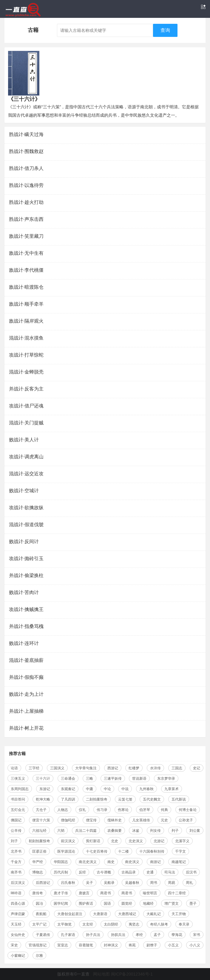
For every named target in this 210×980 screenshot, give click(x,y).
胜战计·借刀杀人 (26, 168)
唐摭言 (84, 893)
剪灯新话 (93, 841)
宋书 (197, 935)
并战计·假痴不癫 (26, 677)
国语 (107, 904)
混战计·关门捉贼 (26, 423)
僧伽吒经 (68, 820)
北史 (115, 841)
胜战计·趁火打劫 (26, 202)
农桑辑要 (115, 831)
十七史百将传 (97, 851)
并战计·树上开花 (26, 728)
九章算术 (172, 789)
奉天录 (184, 924)
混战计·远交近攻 (26, 474)
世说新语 (139, 779)
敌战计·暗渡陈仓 (26, 287)
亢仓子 (41, 810)
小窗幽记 (18, 956)
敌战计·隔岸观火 (26, 321)
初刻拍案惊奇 (39, 841)
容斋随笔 (86, 945)
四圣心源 (18, 904)
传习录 (102, 810)
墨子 (193, 904)
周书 (154, 883)
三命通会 (68, 779)
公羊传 (16, 831)
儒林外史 (115, 820)
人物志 (63, 810)
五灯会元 (18, 810)
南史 (111, 862)
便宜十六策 (41, 820)
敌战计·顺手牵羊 (26, 304)
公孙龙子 (186, 820)
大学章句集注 (86, 768)
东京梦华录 (166, 779)
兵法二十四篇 (86, 831)
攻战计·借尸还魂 (26, 406)
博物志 (38, 872)
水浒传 (155, 768)
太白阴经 (111, 924)
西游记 (113, 768)
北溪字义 (182, 841)
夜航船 (41, 914)
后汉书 (191, 872)
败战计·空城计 (24, 491)
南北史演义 (88, 862)
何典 (164, 810)
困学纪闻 (61, 904)
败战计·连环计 (24, 643)
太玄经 (88, 924)
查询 (165, 30)
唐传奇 (38, 893)
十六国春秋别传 (152, 851)
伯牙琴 (145, 810)
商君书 (106, 893)
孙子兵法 (93, 935)
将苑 (132, 945)
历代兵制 (61, 872)
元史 (164, 820)
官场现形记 (38, 945)
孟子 (157, 935)
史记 (197, 768)
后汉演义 (18, 883)
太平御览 (64, 924)
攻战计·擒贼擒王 (26, 609)
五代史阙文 (152, 799)
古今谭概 (104, 872)
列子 (175, 831)
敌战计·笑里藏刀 (26, 236)
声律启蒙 (18, 914)
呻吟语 (16, 893)
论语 (14, 768)
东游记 (45, 789)
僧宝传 (91, 820)
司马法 (170, 872)
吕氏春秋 (68, 883)
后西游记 (43, 883)
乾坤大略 (43, 799)
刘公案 (195, 831)
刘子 (14, 841)
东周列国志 (20, 789)
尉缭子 (152, 945)
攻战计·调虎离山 (26, 457)
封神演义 (111, 945)
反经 (82, 872)
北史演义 (136, 841)
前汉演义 (68, 841)
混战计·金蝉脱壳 (26, 372)
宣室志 (63, 945)
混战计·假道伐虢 (26, 525)
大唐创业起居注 (70, 914)
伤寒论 (123, 810)
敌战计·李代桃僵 (26, 270)
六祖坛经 (39, 831)
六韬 (61, 831)
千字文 (180, 851)
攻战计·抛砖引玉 (26, 558)
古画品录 (129, 872)
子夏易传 (43, 935)
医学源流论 (66, 851)
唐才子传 (61, 893)
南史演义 (132, 862)
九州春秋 (146, 789)
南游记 (155, 862)
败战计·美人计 (24, 440)
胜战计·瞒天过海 (26, 134)
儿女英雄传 (141, 820)
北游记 (159, 841)
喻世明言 (150, 893)
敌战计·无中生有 (26, 253)
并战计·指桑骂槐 (26, 626)
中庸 (89, 789)
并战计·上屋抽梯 (26, 711)
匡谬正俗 (39, 851)
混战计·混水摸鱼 (26, 338)
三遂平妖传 (113, 779)
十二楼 (123, 851)
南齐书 (16, 872)
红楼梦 (134, 768)
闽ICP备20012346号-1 (132, 974)
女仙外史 (18, 935)
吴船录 (109, 883)
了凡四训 (68, 799)
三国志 (177, 768)
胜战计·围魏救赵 (26, 151)
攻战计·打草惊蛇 (26, 355)
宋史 (14, 945)
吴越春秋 (132, 883)
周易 (172, 883)
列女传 (155, 831)
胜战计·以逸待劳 (26, 185)
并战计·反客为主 (26, 389)
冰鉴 (136, 831)
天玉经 (16, 924)
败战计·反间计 (24, 541)
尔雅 (39, 956)
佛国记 (16, 820)
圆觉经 (127, 904)
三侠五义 (18, 779)
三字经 (34, 768)
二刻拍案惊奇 (97, 799)
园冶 (39, 904)
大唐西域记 (127, 914)
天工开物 (179, 914)
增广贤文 (172, 904)
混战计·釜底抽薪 (26, 660)
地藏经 (148, 904)
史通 (150, 872)
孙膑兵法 (118, 935)
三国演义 (57, 768)
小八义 (195, 945)
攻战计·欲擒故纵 (26, 508)
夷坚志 (134, 924)
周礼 (189, 883)
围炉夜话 (86, 904)
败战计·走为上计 (26, 694)
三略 (89, 779)
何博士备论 (188, 810)
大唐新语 (100, 914)
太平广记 (39, 924)
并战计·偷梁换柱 (26, 575)
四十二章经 (177, 893)
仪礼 (82, 810)
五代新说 (179, 799)
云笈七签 (125, 799)
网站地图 (101, 974)
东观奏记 (68, 789)
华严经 (38, 862)
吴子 (89, 883)
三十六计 (43, 779)
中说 (125, 789)
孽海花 (177, 935)
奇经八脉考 (159, 924)
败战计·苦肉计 (24, 592)
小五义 (173, 945)
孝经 (139, 935)
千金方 (16, 862)
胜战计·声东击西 (26, 219)
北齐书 (16, 851)
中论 (107, 789)
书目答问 (18, 799)
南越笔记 (179, 862)
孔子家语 (68, 935)
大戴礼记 (154, 914)
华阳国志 (61, 862)
